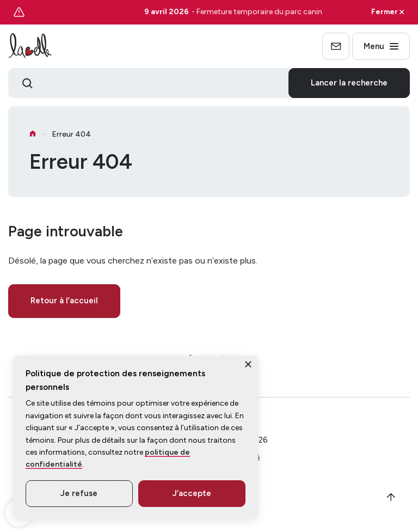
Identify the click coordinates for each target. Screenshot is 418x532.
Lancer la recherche (349, 83)
